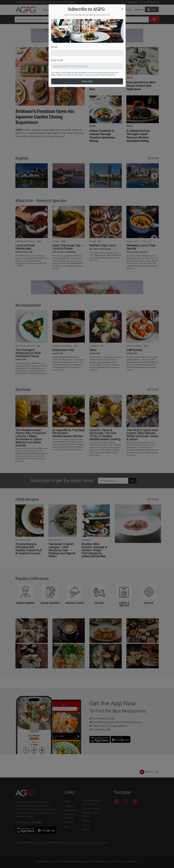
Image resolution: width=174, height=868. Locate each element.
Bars (64, 10)
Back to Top (149, 772)
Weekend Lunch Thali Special (141, 247)
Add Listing (70, 810)
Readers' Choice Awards (91, 814)
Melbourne (30, 843)
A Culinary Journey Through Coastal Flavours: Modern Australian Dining (138, 136)
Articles (75, 10)
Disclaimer (132, 862)
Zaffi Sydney (134, 350)
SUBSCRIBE (132, 2)
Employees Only (63, 350)
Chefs (128, 10)
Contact (69, 822)
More (138, 10)
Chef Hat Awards (67, 2)
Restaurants (50, 10)
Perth (61, 843)
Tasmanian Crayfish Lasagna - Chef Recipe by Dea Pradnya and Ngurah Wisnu (62, 550)
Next (154, 176)
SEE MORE (153, 158)
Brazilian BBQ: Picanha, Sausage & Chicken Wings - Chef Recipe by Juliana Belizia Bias (94, 550)
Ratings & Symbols (70, 816)
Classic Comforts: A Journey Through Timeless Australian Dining (102, 136)
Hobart (89, 843)
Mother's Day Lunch (103, 246)
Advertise (69, 806)
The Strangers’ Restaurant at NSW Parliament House (28, 353)
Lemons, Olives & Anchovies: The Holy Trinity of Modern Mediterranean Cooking (105, 435)
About (68, 801)
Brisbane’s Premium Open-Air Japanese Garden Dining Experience (45, 117)
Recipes (117, 10)
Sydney (19, 843)
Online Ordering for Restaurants (92, 802)
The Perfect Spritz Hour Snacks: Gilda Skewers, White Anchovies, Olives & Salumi (142, 435)
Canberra (79, 843)
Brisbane (42, 843)
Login (152, 9)
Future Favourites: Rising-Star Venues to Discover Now (106, 86)
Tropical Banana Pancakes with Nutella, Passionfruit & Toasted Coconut (29, 549)
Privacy (121, 862)
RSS (67, 827)
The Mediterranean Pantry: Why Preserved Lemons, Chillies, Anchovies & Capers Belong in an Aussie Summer (31, 438)
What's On (88, 10)
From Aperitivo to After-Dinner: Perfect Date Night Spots (141, 86)
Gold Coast (101, 843)
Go (132, 481)
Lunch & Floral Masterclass (25, 247)
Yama (93, 350)
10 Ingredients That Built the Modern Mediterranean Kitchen (69, 433)
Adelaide (53, 843)
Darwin (69, 843)
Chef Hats (103, 10)
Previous (20, 176)
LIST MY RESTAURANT (149, 2)
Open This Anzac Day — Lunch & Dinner (68, 247)
